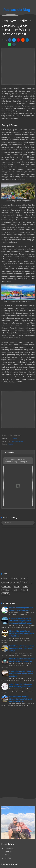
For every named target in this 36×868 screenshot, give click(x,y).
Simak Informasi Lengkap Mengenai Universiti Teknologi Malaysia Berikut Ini (20, 699)
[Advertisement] (18, 66)
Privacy (7, 855)
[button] (10, 40)
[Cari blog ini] (18, 523)
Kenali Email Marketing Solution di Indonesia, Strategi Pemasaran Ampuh (22, 648)
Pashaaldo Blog (17, 10)
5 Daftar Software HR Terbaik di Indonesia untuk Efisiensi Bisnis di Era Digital (21, 674)
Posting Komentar (17, 441)
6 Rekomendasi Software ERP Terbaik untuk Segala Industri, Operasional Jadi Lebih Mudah (21, 621)
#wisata (10, 444)
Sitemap (8, 858)
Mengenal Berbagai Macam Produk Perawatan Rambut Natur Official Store (22, 633)
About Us (8, 852)
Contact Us (9, 849)
